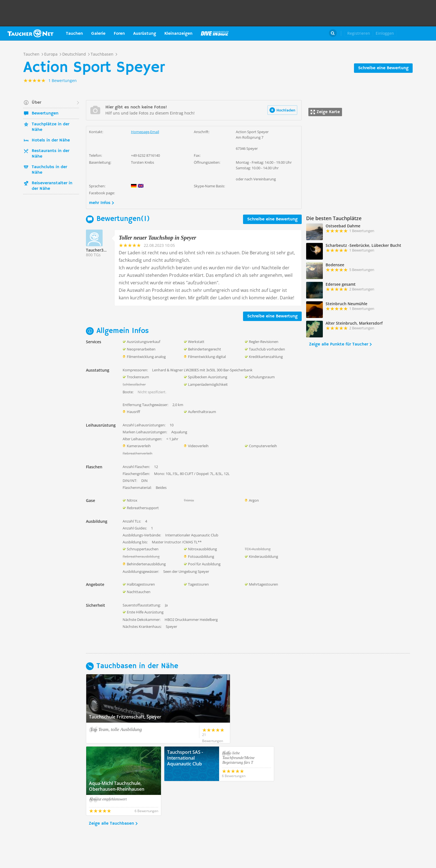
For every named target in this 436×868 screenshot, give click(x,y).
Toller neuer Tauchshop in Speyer (158, 238)
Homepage (140, 132)
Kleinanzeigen (178, 34)
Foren (119, 34)
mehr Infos (100, 203)
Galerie (98, 34)
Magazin (215, 33)
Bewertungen (45, 113)
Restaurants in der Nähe (50, 154)
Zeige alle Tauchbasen (111, 789)
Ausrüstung (145, 34)
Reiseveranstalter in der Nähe (52, 186)
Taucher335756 (100, 250)
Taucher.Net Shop (418, 33)
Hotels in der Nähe (51, 140)
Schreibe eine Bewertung (383, 68)
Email (155, 132)
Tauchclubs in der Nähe (49, 170)
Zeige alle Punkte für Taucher (339, 344)
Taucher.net (30, 33)
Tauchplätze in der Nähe (50, 127)
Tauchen (74, 34)
